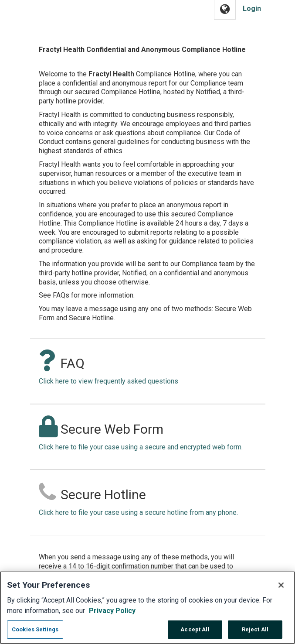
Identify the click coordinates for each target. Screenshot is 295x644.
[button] (225, 10)
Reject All (255, 634)
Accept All (195, 634)
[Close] (281, 590)
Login (252, 9)
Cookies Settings (35, 634)
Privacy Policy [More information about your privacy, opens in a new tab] (112, 615)
